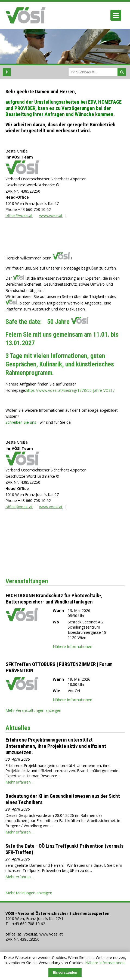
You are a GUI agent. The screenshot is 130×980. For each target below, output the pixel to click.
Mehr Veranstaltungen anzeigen (33, 710)
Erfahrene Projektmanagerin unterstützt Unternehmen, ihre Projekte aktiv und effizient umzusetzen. (56, 746)
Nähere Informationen (105, 963)
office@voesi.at (19, 215)
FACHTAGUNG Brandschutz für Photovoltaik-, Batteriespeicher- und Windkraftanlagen (54, 599)
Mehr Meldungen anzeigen (29, 893)
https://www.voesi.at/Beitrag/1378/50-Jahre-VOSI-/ (70, 390)
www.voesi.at (51, 215)
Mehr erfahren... (19, 782)
